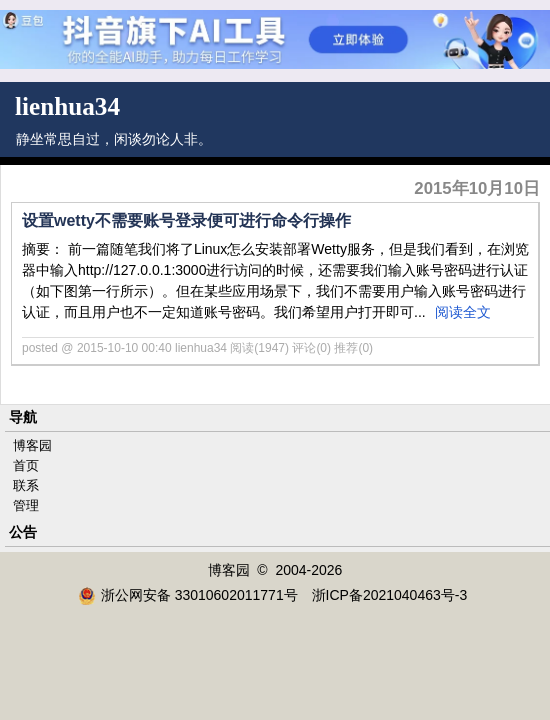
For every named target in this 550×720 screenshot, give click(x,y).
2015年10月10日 (477, 188)
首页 (26, 465)
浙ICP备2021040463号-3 (390, 595)
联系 (26, 485)
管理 (26, 505)
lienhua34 (67, 106)
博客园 (32, 445)
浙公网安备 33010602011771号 (188, 595)
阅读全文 (463, 312)
